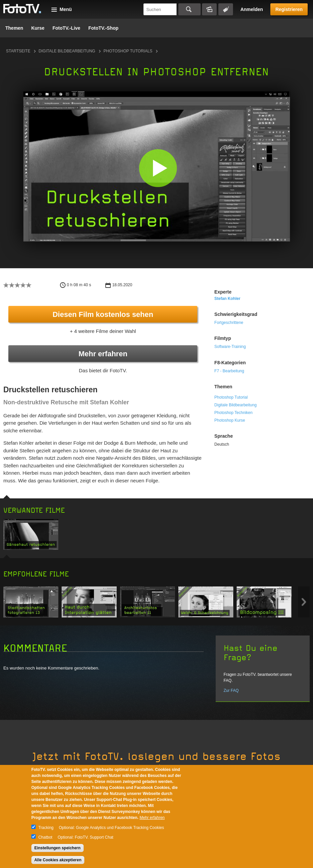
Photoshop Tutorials (128, 51)
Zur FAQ (231, 691)
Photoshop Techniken (233, 413)
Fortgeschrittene (229, 323)
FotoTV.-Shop (103, 28)
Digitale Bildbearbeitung (67, 51)
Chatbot (45, 837)
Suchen (189, 9)
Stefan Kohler (227, 299)
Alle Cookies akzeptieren (58, 860)
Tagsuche (226, 9)
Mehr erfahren (103, 354)
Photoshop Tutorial (231, 397)
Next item (304, 602)
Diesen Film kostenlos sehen (103, 314)
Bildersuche (209, 9)
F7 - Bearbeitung (229, 371)
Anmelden (252, 9)
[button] (158, 168)
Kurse (38, 28)
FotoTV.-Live (66, 28)
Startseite (18, 51)
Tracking (46, 828)
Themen (14, 28)
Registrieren (289, 9)
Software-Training (230, 347)
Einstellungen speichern (57, 848)
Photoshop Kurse (230, 420)
